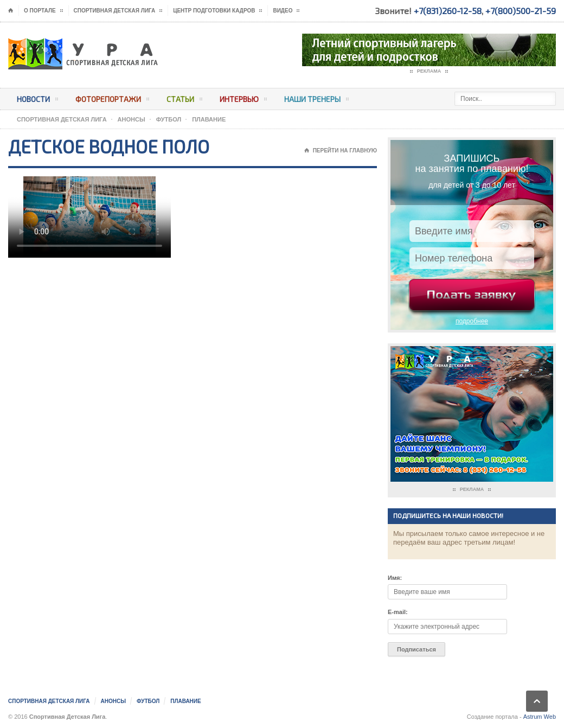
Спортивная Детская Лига (62, 119)
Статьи (184, 101)
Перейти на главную (341, 151)
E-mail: (398, 612)
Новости (37, 101)
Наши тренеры (316, 101)
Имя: (395, 578)
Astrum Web (540, 717)
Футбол (169, 119)
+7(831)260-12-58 (448, 11)
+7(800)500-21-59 (521, 11)
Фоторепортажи (112, 101)
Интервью (243, 101)
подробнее (472, 321)
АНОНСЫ (132, 119)
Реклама (429, 72)
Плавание (209, 119)
